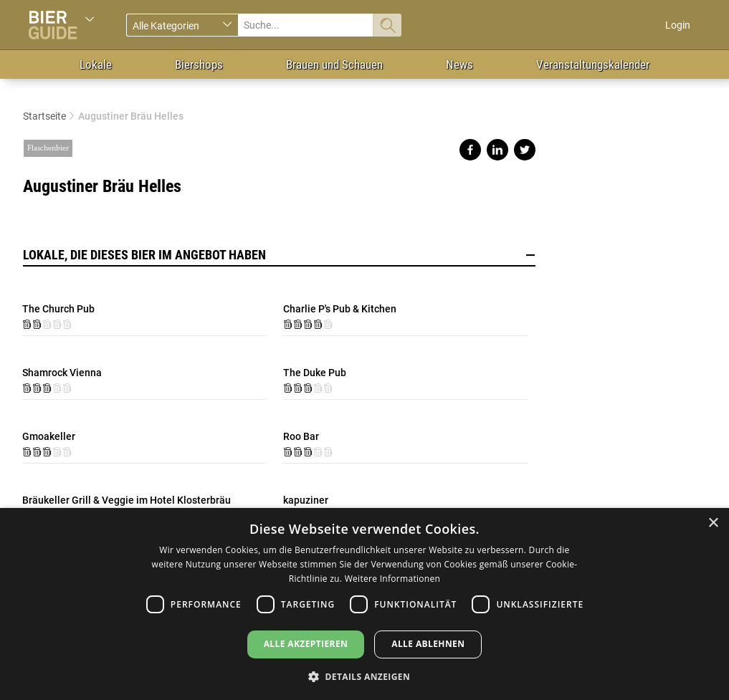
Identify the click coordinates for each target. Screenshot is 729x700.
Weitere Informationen (393, 579)
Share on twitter (525, 150)
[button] (364, 676)
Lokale (96, 64)
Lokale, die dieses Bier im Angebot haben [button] (280, 255)
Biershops (199, 64)
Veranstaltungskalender (593, 64)
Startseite (44, 116)
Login (678, 25)
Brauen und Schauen (334, 64)
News (459, 64)
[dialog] (364, 604)
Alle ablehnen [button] (428, 644)
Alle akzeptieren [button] (306, 644)
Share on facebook (470, 150)
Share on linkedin (497, 150)
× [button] (713, 523)
